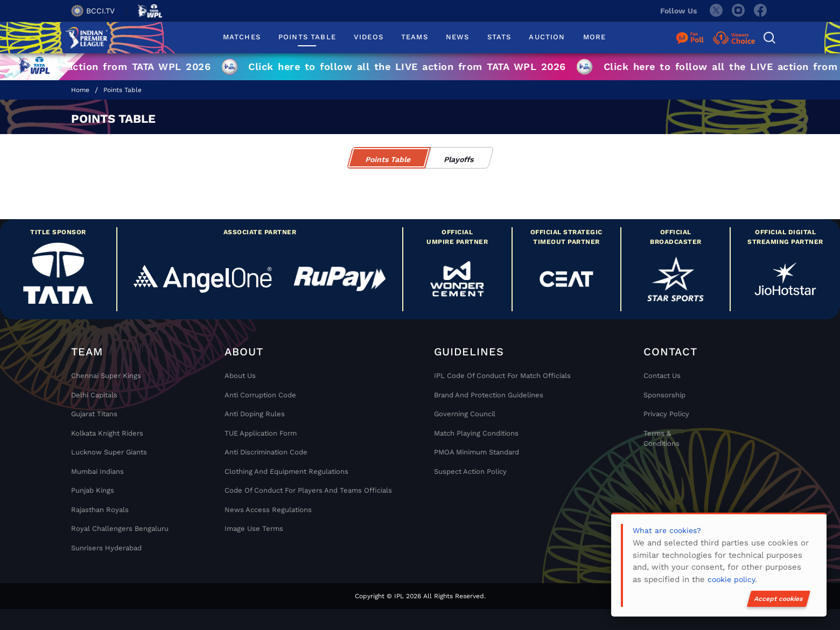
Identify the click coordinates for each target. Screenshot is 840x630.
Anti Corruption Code (260, 395)
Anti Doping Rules (255, 414)
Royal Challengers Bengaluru (120, 528)
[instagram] (738, 11)
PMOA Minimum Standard (477, 452)
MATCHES (242, 37)
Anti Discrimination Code (266, 452)
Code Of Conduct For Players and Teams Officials (308, 490)
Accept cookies (779, 599)
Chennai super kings (106, 376)
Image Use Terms (254, 528)
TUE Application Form (261, 433)
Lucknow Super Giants (109, 452)
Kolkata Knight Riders (107, 433)
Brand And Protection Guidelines (489, 395)
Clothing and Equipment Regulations (286, 471)
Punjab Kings (93, 490)
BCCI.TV (93, 11)
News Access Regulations (268, 510)
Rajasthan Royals (100, 510)
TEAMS (415, 37)
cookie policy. (732, 579)
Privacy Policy (666, 414)
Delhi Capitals (94, 395)
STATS (499, 37)
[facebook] (761, 11)
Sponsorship (664, 395)
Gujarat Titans (94, 414)
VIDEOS (369, 37)
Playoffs (459, 159)
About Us (240, 376)
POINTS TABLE (307, 37)
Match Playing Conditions (476, 433)
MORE (595, 37)
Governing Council (465, 414)
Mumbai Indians (97, 471)
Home (80, 90)
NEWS (458, 37)
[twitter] (716, 11)
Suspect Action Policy (470, 471)
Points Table (122, 90)
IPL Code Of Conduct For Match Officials (502, 376)
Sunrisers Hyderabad (106, 548)
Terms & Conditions (661, 439)
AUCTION (547, 37)
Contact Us (662, 376)
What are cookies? (667, 530)
